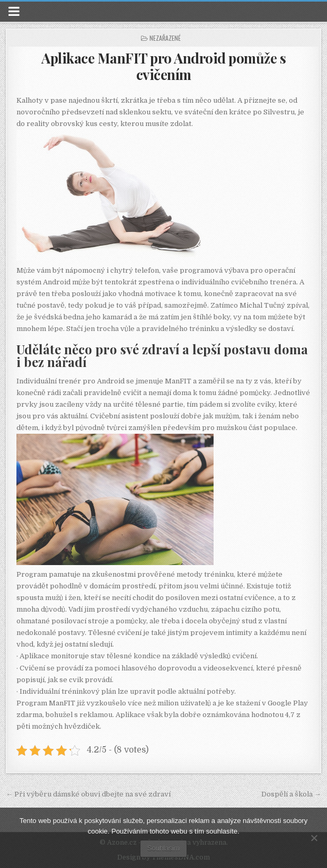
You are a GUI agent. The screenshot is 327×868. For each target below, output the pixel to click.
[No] (314, 838)
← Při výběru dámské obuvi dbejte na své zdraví (88, 794)
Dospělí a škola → (291, 794)
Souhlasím (163, 848)
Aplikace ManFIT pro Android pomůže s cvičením (163, 66)
